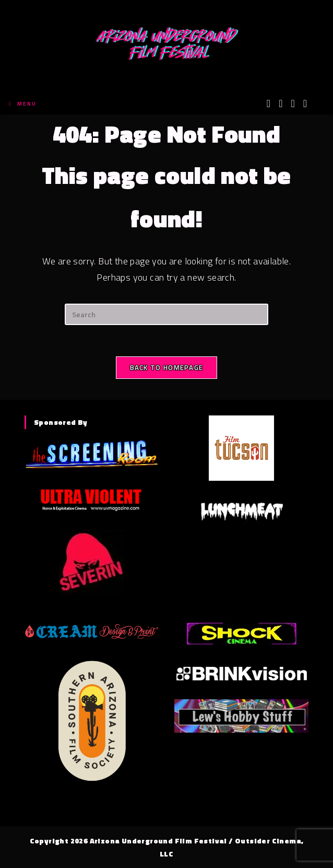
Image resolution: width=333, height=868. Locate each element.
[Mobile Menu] (23, 104)
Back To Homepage (167, 367)
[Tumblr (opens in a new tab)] (305, 103)
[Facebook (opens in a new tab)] (281, 103)
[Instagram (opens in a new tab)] (293, 103)
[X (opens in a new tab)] (269, 103)
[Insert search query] (166, 314)
